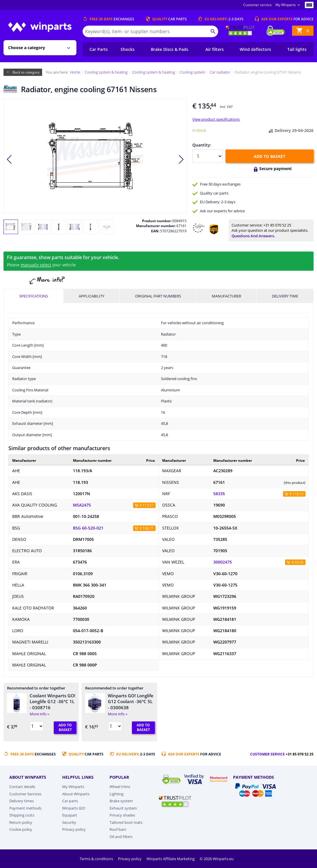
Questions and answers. (253, 236)
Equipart (70, 815)
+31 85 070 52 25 (277, 225)
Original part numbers (158, 296)
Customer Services (25, 794)
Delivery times (22, 801)
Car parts (70, 801)
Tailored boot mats (126, 822)
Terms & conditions (97, 859)
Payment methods (25, 808)
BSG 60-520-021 (88, 528)
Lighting (117, 794)
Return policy (21, 822)
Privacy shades (122, 815)
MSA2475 (82, 505)
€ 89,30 (298, 562)
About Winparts (76, 794)
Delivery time (285, 296)
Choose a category (27, 48)
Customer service (257, 5)
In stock (199, 130)
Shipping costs (22, 815)
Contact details (22, 787)
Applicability (92, 296)
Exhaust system (123, 808)
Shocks (128, 49)
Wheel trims (120, 787)
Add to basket (269, 156)
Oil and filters (121, 837)
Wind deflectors (255, 49)
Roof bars (118, 829)
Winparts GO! (74, 808)
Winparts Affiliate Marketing (171, 859)
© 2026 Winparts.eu (217, 859)
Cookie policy (21, 829)
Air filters (215, 49)
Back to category (26, 72)
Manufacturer (226, 296)
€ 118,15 (297, 494)
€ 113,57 (147, 505)
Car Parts (99, 49)
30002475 (223, 562)
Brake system (121, 801)
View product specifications (216, 119)
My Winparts (286, 5)
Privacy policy (74, 829)
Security (69, 822)
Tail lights (297, 49)
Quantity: (202, 145)
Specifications (34, 296)
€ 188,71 (147, 528)
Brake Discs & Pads (170, 49)
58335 (219, 494)
